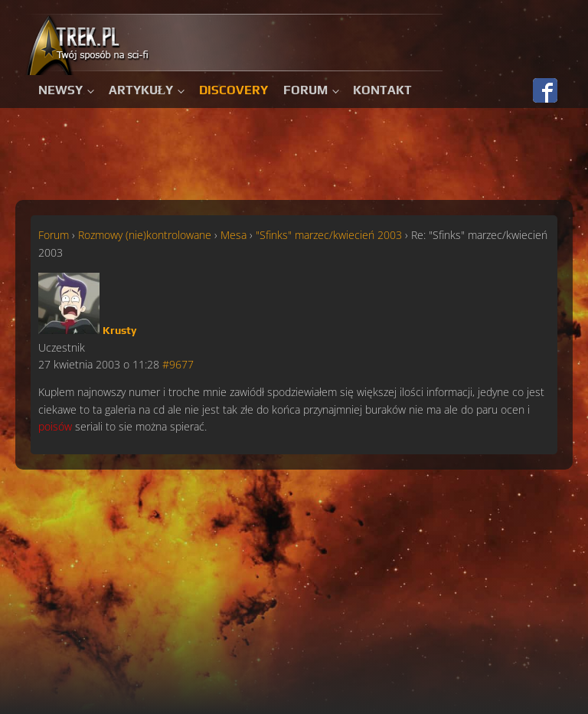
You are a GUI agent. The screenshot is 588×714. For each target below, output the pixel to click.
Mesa (234, 235)
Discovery (234, 90)
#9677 (178, 364)
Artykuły (141, 90)
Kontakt (382, 90)
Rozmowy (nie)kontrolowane (145, 235)
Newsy (60, 90)
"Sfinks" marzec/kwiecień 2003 (329, 235)
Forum (305, 90)
